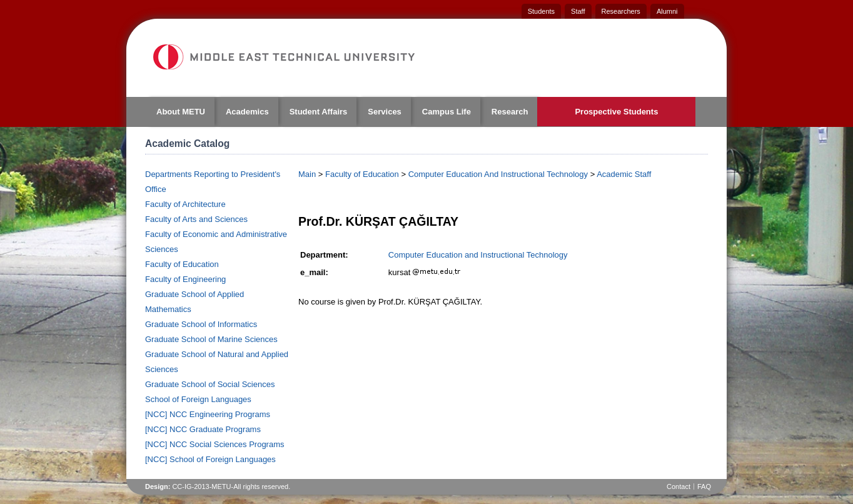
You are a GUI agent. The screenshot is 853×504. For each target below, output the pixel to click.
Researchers (621, 11)
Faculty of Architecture (185, 204)
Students (541, 11)
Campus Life (447, 112)
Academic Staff (624, 174)
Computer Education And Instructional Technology (498, 174)
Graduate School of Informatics (201, 324)
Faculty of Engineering (185, 279)
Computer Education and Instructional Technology (478, 255)
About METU (181, 112)
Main (307, 174)
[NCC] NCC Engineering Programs (208, 414)
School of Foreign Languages (198, 399)
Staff (578, 11)
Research (510, 112)
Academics (247, 112)
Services (385, 112)
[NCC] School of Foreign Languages (210, 459)
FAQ (704, 486)
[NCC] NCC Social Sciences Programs (215, 444)
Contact (679, 486)
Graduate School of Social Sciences (210, 384)
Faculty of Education (182, 264)
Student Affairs (319, 112)
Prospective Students (616, 112)
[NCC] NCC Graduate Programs (203, 429)
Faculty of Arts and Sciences (196, 219)
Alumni (667, 11)
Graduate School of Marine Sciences (211, 339)
